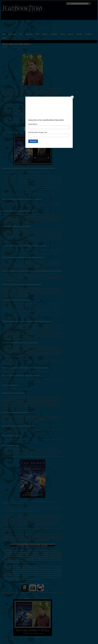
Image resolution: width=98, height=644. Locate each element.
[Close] (72, 97)
